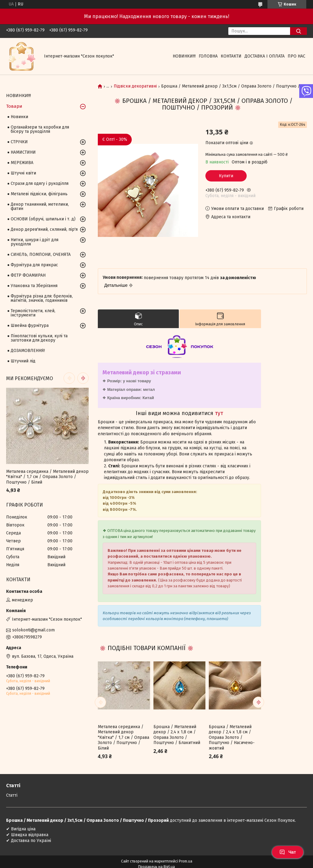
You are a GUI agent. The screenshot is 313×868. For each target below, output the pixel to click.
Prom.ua (186, 861)
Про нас (296, 56)
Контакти (231, 56)
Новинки (19, 117)
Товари (14, 106)
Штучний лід (23, 361)
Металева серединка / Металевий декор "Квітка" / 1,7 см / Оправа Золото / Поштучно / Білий (123, 737)
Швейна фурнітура (30, 325)
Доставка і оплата (265, 56)
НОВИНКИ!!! (184, 56)
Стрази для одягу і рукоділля (40, 183)
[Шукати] (298, 31)
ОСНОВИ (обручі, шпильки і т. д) (43, 219)
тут (219, 413)
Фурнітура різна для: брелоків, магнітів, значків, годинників (42, 298)
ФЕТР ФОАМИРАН (28, 275)
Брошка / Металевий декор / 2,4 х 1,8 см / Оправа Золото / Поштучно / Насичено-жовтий (232, 737)
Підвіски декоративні (135, 86)
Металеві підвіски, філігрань (39, 194)
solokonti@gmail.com (33, 630)
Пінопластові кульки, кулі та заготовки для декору (39, 338)
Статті (12, 795)
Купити (226, 176)
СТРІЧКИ (19, 142)
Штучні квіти (23, 173)
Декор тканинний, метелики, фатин (40, 206)
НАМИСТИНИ (23, 152)
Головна (208, 56)
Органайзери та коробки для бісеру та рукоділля (40, 129)
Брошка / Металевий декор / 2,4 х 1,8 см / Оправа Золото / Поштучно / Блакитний (177, 735)
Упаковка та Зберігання (34, 286)
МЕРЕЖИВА (22, 163)
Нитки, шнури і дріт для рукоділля (35, 242)
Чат (288, 852)
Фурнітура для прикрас (34, 265)
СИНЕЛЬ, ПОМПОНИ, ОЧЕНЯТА (41, 254)
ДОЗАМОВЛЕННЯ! (28, 351)
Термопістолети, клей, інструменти (33, 313)
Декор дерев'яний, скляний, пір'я (44, 229)
